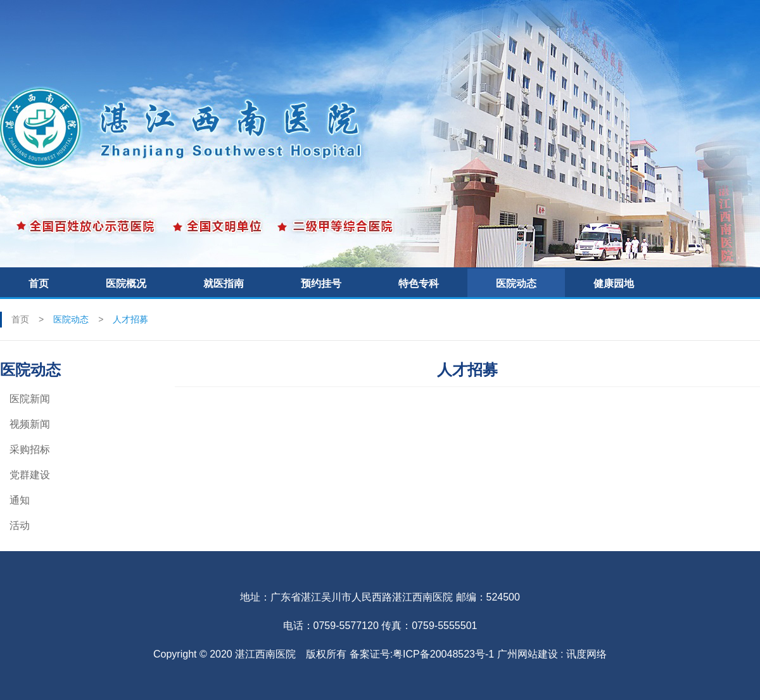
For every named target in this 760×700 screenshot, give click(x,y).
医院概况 (126, 283)
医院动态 (516, 283)
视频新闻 (30, 424)
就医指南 (224, 283)
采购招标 (30, 449)
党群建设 (30, 475)
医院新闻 (30, 399)
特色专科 (419, 283)
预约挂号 (321, 283)
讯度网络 (586, 654)
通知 (20, 500)
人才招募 (130, 319)
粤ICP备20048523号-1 (443, 654)
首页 (39, 283)
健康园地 (614, 283)
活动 (20, 525)
